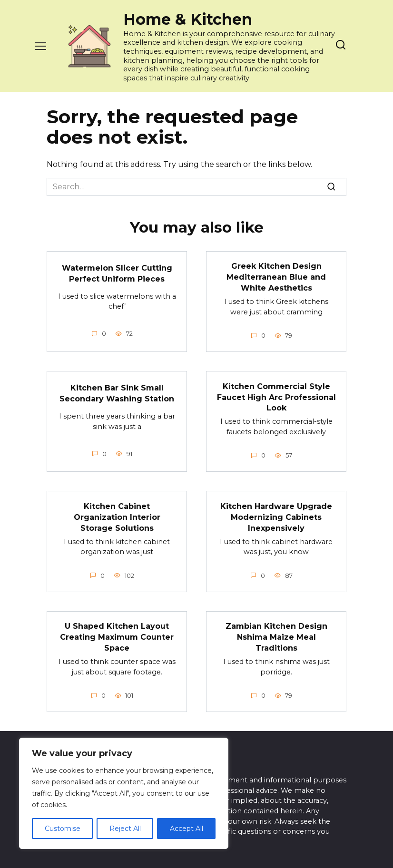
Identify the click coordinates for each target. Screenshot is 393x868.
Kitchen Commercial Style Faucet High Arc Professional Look (276, 396)
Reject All (125, 829)
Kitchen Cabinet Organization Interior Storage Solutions (117, 515)
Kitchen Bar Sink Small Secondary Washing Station (117, 392)
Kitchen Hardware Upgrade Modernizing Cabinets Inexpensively (276, 515)
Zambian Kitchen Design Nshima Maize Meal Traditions (276, 634)
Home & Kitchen (188, 19)
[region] (124, 793)
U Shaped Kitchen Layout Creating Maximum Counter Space (117, 634)
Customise (63, 829)
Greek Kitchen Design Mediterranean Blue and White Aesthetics (276, 277)
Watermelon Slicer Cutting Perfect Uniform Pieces (117, 273)
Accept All (187, 829)
